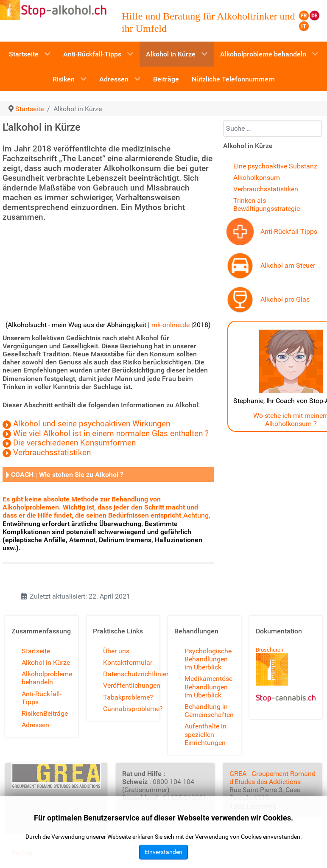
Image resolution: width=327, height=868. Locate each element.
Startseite (36, 651)
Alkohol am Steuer (288, 265)
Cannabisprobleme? (133, 709)
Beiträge (56, 713)
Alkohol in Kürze (46, 662)
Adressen (35, 725)
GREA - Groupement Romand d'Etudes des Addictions (272, 778)
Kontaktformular (128, 662)
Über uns (116, 651)
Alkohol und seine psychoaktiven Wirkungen (92, 424)
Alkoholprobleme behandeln (47, 678)
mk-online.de (170, 325)
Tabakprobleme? (128, 697)
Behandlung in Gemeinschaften (209, 711)
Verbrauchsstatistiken (52, 453)
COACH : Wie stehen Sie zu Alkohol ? (67, 475)
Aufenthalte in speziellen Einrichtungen (205, 734)
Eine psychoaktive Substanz (275, 166)
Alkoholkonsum (257, 178)
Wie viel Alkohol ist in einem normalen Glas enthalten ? (111, 434)
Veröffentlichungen (132, 685)
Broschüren (270, 650)
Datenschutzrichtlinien (137, 674)
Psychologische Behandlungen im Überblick (208, 659)
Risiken (32, 713)
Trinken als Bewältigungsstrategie (267, 204)
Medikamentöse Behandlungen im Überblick (208, 687)
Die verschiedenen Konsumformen (74, 443)
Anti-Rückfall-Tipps (289, 231)
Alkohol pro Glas (285, 299)
